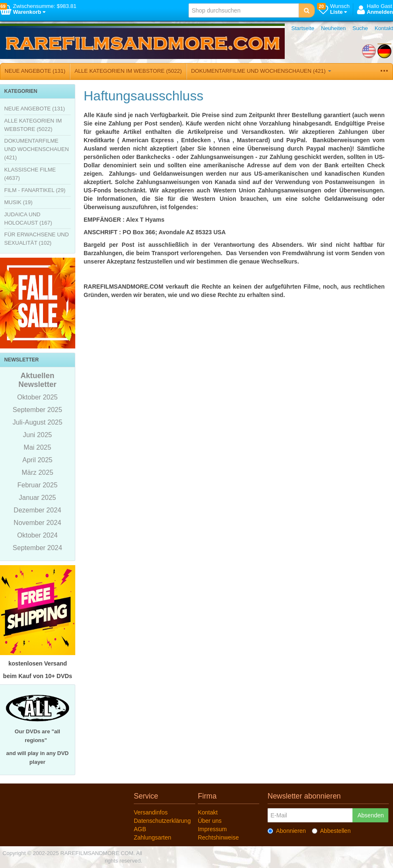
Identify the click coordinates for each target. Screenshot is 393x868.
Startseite (303, 28)
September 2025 (37, 410)
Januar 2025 (37, 498)
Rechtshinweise (218, 837)
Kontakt (384, 28)
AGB (140, 829)
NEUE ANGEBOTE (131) (35, 71)
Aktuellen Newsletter (37, 380)
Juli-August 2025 (37, 422)
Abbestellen (331, 831)
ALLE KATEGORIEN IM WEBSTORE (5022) (128, 71)
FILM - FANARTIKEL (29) (35, 190)
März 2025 (38, 472)
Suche (360, 28)
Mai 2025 (38, 447)
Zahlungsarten (153, 837)
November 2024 (38, 523)
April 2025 (37, 460)
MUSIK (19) (18, 202)
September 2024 (37, 548)
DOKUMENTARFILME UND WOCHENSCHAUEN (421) (261, 71)
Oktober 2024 (37, 535)
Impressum (212, 829)
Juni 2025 (37, 435)
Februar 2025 (37, 485)
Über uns (210, 821)
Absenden (371, 815)
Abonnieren (287, 831)
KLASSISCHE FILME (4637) (30, 174)
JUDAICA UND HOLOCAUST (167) (28, 219)
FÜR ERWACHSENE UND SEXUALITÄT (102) (37, 239)
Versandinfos (151, 812)
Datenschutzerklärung (162, 821)
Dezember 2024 (38, 510)
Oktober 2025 (37, 397)
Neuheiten (333, 28)
